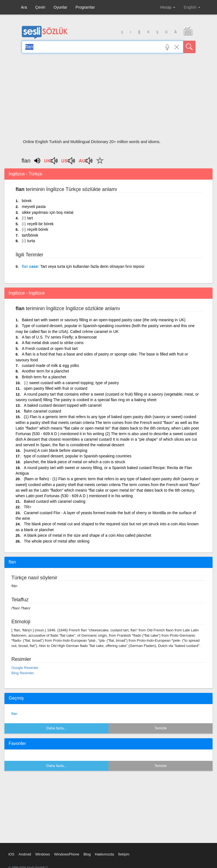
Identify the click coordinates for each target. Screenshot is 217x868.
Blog (87, 854)
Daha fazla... (57, 728)
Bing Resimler (23, 673)
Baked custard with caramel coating (55, 501)
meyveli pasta (34, 207)
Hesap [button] (168, 7)
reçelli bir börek (40, 224)
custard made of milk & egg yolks (50, 366)
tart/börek (30, 235)
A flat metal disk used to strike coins (53, 343)
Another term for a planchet (45, 371)
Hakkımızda (104, 854)
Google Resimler (25, 668)
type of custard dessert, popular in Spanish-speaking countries (78, 456)
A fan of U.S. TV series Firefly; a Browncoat (59, 337)
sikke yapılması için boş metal (47, 212)
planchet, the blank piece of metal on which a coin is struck (75, 462)
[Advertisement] (109, 98)
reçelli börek (38, 229)
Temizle (161, 728)
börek (27, 201)
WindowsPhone (66, 854)
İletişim (124, 854)
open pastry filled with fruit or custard (56, 388)
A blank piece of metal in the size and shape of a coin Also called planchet (88, 535)
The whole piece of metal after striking (57, 541)
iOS (11, 854)
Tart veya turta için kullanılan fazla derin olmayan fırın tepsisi (92, 266)
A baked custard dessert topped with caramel (63, 405)
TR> (28, 507)
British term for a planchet (44, 377)
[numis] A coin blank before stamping (56, 450)
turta (31, 241)
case (30, 266)
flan (14, 714)
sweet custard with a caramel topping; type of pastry (74, 383)
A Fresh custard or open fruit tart (50, 349)
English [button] (192, 7)
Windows (43, 854)
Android (25, 854)
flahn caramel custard (43, 411)
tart (30, 218)
